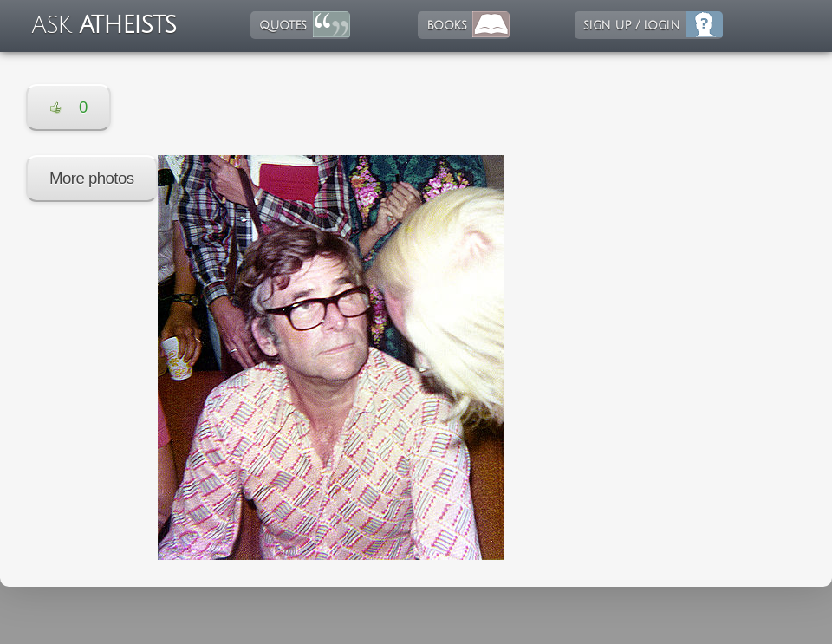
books (446, 25)
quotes (283, 25)
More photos (92, 178)
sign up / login (631, 25)
